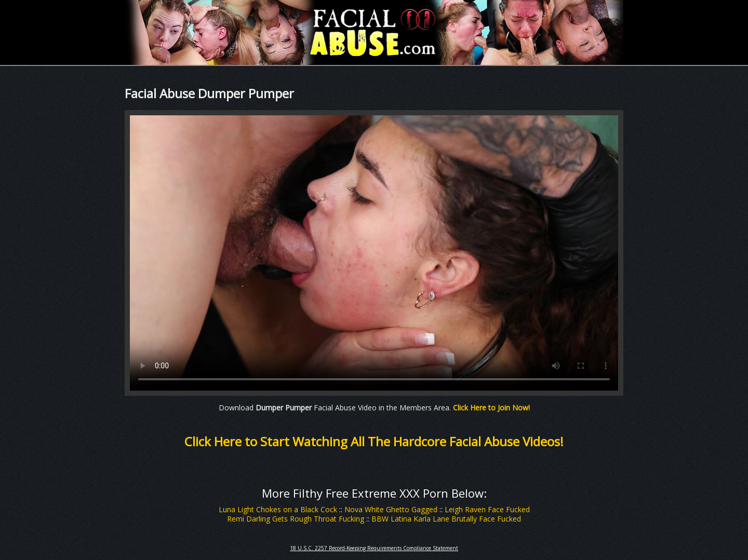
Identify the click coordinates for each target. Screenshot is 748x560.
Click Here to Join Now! (491, 408)
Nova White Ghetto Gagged (391, 509)
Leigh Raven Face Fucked (487, 509)
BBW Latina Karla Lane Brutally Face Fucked (446, 519)
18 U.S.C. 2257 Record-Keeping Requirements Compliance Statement (374, 548)
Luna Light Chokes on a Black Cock (278, 509)
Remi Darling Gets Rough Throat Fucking (296, 519)
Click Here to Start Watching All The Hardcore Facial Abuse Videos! (374, 441)
